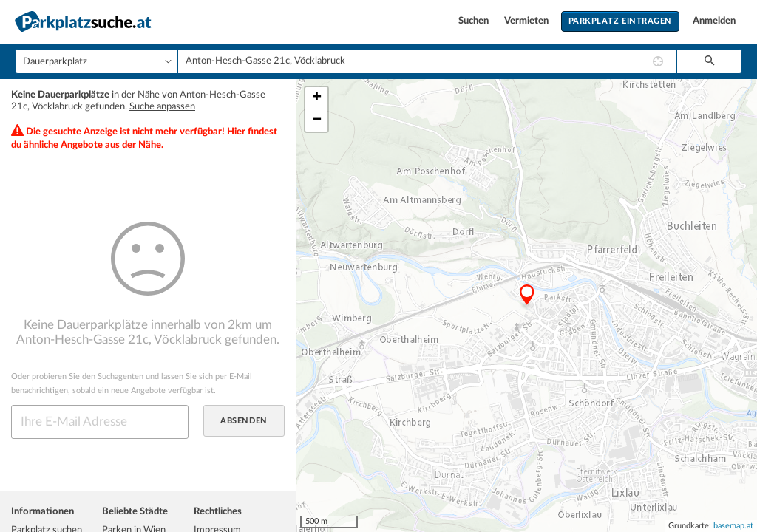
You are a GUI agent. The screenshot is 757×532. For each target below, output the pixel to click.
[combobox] (427, 61)
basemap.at (733, 526)
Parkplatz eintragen (620, 21)
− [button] (317, 120)
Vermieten (527, 21)
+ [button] (317, 98)
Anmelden (714, 21)
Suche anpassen (162, 107)
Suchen (475, 21)
